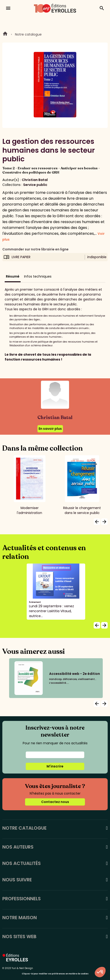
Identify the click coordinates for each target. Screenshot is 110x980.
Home (5, 34)
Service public (35, 185)
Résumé (13, 276)
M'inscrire (55, 766)
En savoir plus (50, 429)
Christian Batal (35, 180)
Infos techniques (38, 276)
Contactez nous (55, 802)
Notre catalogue (28, 34)
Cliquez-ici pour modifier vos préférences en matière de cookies (55, 974)
